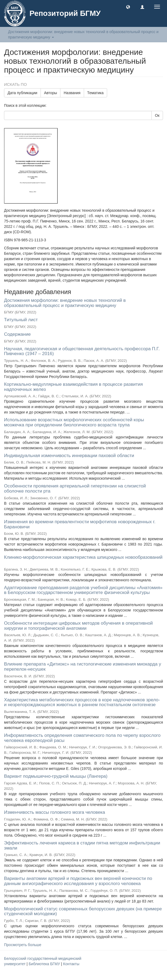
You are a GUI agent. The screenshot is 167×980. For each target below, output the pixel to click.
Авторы (50, 93)
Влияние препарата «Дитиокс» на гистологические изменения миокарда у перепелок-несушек (83, 667)
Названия (72, 93)
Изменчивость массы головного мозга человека (55, 812)
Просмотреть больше (23, 945)
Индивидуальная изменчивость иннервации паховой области (69, 456)
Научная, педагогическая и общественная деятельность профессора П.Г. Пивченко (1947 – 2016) (82, 351)
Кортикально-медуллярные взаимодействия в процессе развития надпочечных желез (73, 387)
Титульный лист (21, 320)
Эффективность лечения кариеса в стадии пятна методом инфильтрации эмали (82, 845)
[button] (128, 7)
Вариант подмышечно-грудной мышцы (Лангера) (56, 776)
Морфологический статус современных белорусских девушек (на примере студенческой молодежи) (83, 911)
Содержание (17, 334)
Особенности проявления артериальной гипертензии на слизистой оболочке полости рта (75, 489)
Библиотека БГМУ (45, 964)
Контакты (71, 964)
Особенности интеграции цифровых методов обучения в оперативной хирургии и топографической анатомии (78, 626)
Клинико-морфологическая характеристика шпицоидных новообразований (83, 557)
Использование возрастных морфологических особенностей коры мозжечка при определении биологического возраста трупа (74, 422)
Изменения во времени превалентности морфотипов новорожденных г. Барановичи (80, 524)
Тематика (95, 93)
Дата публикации (22, 93)
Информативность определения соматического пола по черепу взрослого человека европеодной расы (82, 738)
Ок (157, 115)
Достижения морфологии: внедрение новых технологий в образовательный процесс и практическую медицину (65, 303)
